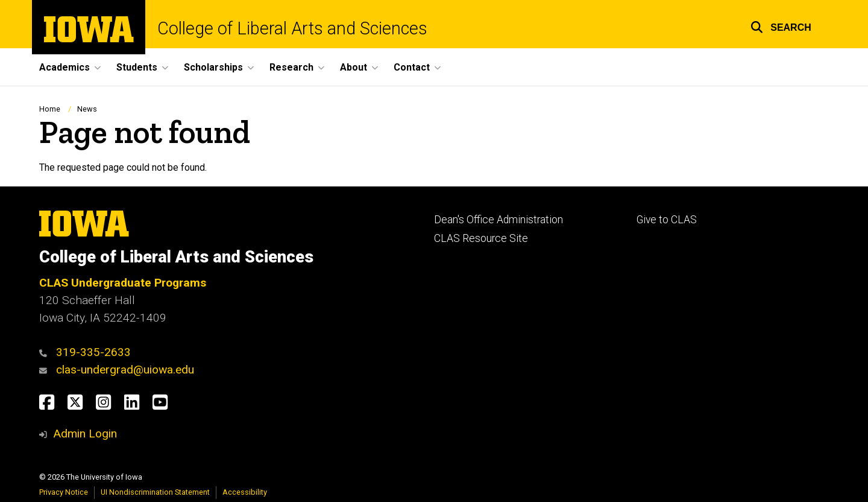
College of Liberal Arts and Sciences (292, 29)
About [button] (354, 67)
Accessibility (245, 492)
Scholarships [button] (213, 67)
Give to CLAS (667, 220)
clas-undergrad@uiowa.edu (125, 370)
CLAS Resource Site (481, 238)
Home (50, 109)
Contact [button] (412, 67)
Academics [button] (64, 67)
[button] (781, 26)
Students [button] (137, 67)
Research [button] (291, 67)
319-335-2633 (93, 352)
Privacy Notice (64, 492)
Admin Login (85, 434)
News (87, 109)
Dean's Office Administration (498, 220)
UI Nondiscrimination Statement (155, 492)
